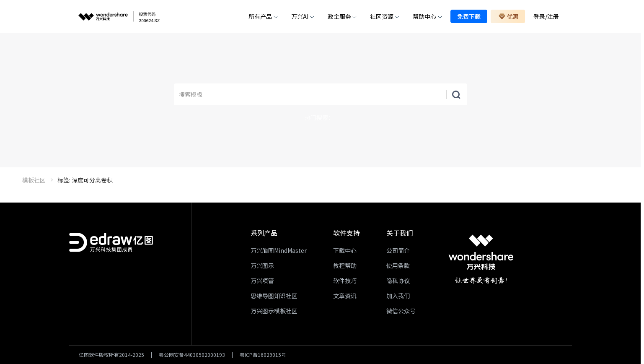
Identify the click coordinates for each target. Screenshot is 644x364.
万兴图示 (262, 265)
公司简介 (398, 250)
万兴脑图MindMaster (279, 250)
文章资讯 (345, 296)
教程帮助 (345, 265)
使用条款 (398, 265)
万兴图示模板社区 (274, 311)
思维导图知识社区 (274, 296)
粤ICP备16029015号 (263, 355)
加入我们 (398, 296)
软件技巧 (345, 281)
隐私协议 (398, 281)
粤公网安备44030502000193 (192, 355)
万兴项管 (262, 281)
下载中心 (345, 250)
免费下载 (469, 16)
